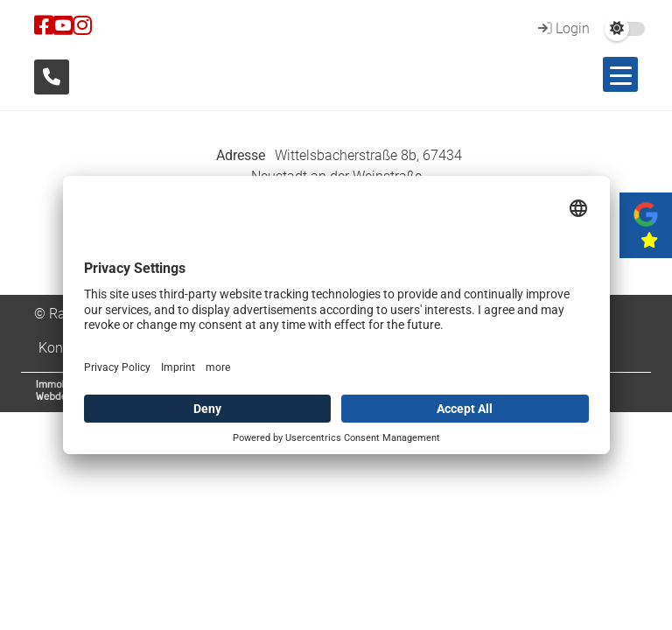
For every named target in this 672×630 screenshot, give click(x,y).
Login (562, 28)
